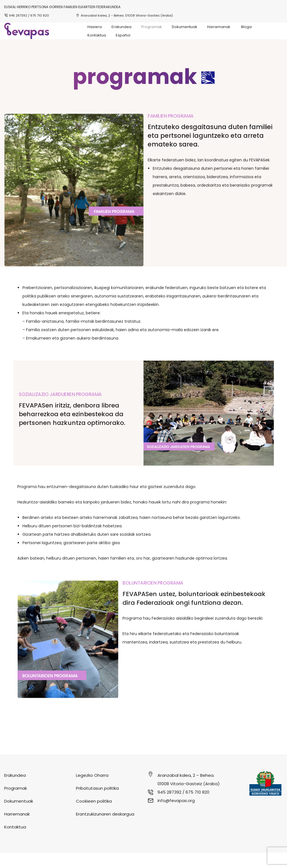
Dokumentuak (185, 27)
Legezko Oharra (92, 791)
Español (123, 35)
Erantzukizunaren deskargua (105, 829)
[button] (143, 92)
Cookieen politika (94, 817)
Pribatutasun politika (97, 804)
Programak (152, 27)
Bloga (246, 27)
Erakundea (121, 27)
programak (135, 92)
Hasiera (95, 27)
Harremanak (219, 27)
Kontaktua (97, 35)
